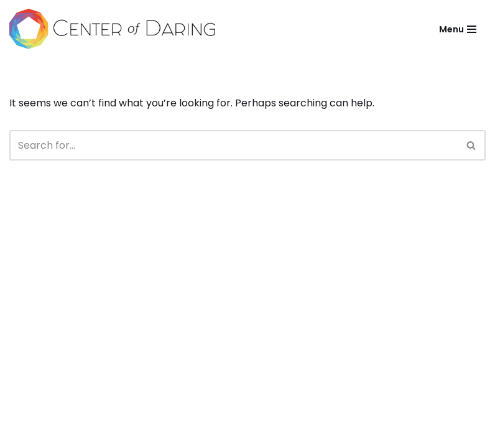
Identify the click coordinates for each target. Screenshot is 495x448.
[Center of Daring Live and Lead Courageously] (112, 29)
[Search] (234, 145)
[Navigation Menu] (458, 29)
